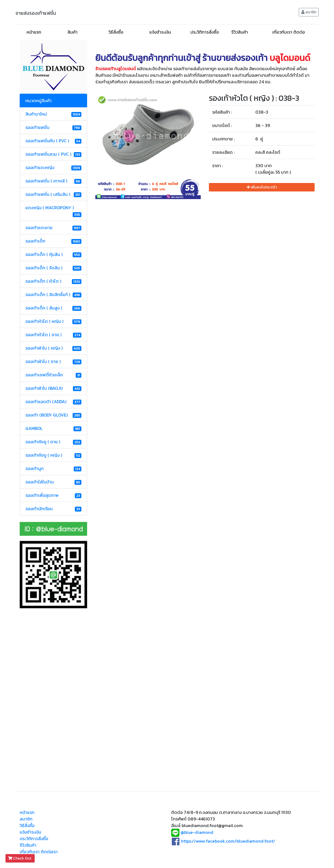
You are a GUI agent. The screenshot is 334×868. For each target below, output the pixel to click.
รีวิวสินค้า (240, 32)
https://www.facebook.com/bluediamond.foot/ (228, 841)
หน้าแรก (34, 32)
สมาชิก (309, 12)
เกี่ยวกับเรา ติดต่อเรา (39, 852)
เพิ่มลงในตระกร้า (262, 187)
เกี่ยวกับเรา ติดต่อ (289, 32)
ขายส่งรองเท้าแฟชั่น (36, 13)
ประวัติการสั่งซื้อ (205, 32)
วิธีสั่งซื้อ (116, 32)
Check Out (20, 858)
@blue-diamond (197, 832)
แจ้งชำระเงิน (160, 32)
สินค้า (73, 32)
